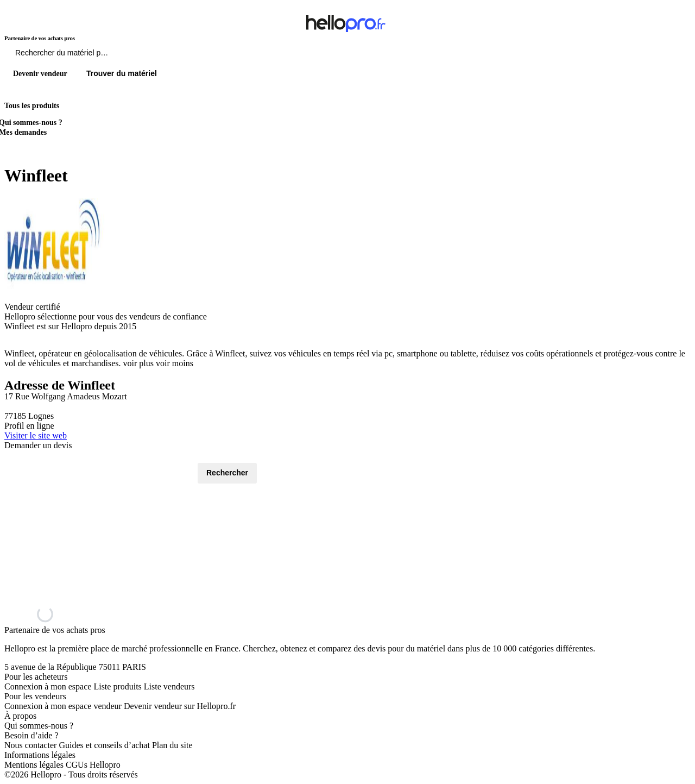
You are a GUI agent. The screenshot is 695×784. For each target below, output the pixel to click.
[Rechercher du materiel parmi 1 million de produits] (122, 55)
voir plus (138, 363)
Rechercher (227, 473)
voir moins (175, 363)
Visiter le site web (36, 435)
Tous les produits (32, 106)
